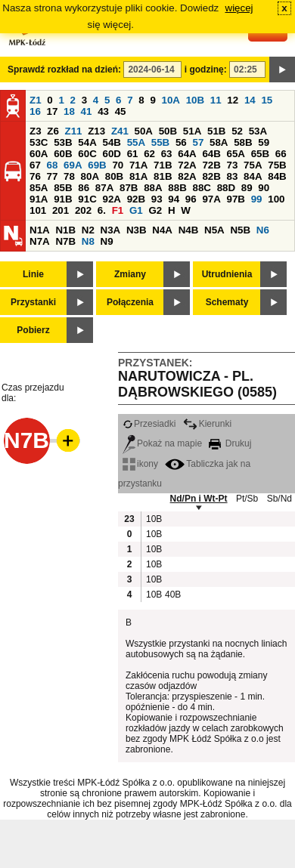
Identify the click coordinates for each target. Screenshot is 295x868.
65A (236, 154)
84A (253, 176)
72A (187, 165)
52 (237, 131)
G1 (136, 210)
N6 (263, 230)
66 (281, 154)
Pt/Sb (247, 499)
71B (163, 165)
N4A (162, 230)
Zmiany (130, 274)
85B (63, 188)
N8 (88, 241)
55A (136, 142)
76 (35, 176)
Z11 (74, 131)
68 (53, 165)
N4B (189, 230)
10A (171, 100)
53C (39, 142)
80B (114, 176)
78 (69, 176)
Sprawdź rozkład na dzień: (64, 70)
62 (149, 154)
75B (277, 165)
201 (61, 210)
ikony (140, 464)
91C (87, 199)
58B (243, 142)
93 (157, 199)
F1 (118, 210)
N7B (65, 241)
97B (236, 199)
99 (257, 199)
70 (118, 165)
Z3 (36, 131)
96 (191, 199)
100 (276, 199)
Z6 (53, 131)
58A (219, 142)
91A (39, 199)
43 (103, 111)
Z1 (36, 100)
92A (111, 199)
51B (216, 131)
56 (181, 142)
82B (211, 176)
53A (258, 131)
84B (277, 176)
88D (226, 188)
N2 (88, 230)
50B (168, 131)
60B (63, 154)
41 (87, 111)
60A (39, 154)
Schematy (227, 302)
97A (211, 199)
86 (84, 188)
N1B (65, 230)
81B (163, 176)
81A (138, 176)
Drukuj (230, 443)
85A (39, 188)
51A (192, 131)
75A (253, 165)
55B (160, 142)
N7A (40, 241)
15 (267, 100)
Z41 (120, 131)
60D (111, 154)
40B (172, 595)
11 (216, 100)
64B (211, 154)
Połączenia (130, 302)
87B (129, 188)
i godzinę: (206, 70)
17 (53, 111)
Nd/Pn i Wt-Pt (199, 499)
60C (87, 154)
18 (69, 111)
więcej (239, 8)
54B (111, 142)
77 (53, 176)
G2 (155, 210)
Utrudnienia (227, 274)
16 (35, 111)
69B (97, 165)
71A (138, 165)
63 (167, 154)
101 (38, 210)
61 (133, 154)
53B (63, 142)
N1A (40, 230)
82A (187, 176)
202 (83, 210)
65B (260, 154)
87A (104, 188)
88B (177, 188)
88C (201, 188)
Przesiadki (149, 424)
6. (102, 210)
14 (250, 100)
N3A (111, 230)
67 (35, 165)
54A (87, 142)
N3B (137, 230)
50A (144, 131)
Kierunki (207, 424)
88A (153, 188)
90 (264, 188)
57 (198, 142)
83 (233, 176)
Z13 (96, 131)
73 (233, 165)
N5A (214, 230)
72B (211, 165)
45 (121, 111)
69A (73, 165)
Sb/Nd (279, 499)
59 (264, 142)
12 (233, 100)
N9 (107, 241)
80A (90, 176)
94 (174, 199)
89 (247, 188)
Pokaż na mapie (162, 443)
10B (195, 100)
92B (136, 199)
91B (63, 199)
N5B (240, 230)
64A (187, 154)
